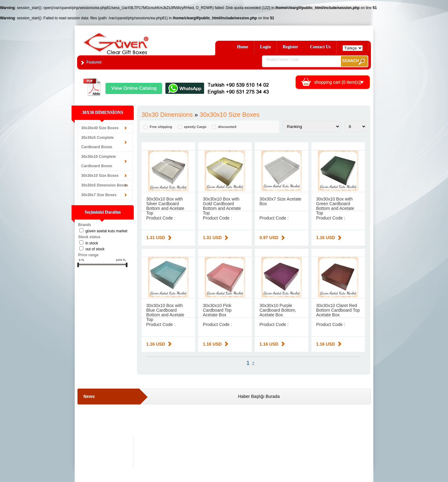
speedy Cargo (195, 127)
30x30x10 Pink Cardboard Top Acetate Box (217, 310)
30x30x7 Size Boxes (99, 195)
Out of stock (95, 249)
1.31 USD (156, 238)
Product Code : (161, 218)
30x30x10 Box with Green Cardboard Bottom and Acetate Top (335, 206)
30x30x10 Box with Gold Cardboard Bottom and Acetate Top (222, 206)
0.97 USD (269, 238)
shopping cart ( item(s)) (338, 82)
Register (291, 47)
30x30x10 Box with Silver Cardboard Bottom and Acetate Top (165, 206)
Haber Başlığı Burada (259, 396)
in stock (92, 243)
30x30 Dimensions (167, 115)
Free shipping (161, 127)
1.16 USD (326, 238)
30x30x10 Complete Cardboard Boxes (98, 161)
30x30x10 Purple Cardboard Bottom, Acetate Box (278, 310)
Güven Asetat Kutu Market (107, 231)
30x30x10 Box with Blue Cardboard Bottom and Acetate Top (165, 312)
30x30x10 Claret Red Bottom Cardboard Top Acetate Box (338, 310)
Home (243, 47)
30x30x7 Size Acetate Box (280, 201)
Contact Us (321, 47)
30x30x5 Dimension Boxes (105, 185)
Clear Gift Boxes (129, 41)
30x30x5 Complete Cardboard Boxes (98, 142)
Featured (94, 62)
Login (266, 47)
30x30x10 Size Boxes (100, 176)
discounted (227, 127)
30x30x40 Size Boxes (100, 128)
